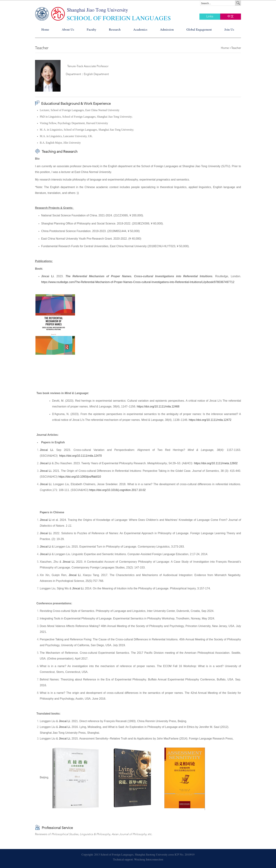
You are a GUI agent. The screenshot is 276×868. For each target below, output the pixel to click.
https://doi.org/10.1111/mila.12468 (158, 406)
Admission (167, 30)
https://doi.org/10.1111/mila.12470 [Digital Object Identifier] (80, 456)
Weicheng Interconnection (149, 860)
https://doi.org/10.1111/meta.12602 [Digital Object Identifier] (216, 463)
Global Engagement (199, 30)
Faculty (92, 30)
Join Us (229, 30)
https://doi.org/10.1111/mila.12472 (210, 420)
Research (115, 30)
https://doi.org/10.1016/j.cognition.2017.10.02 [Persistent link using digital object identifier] (117, 490)
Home (45, 30)
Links (210, 17)
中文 (231, 17)
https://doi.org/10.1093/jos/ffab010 (80, 477)
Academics (140, 30)
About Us (68, 30)
